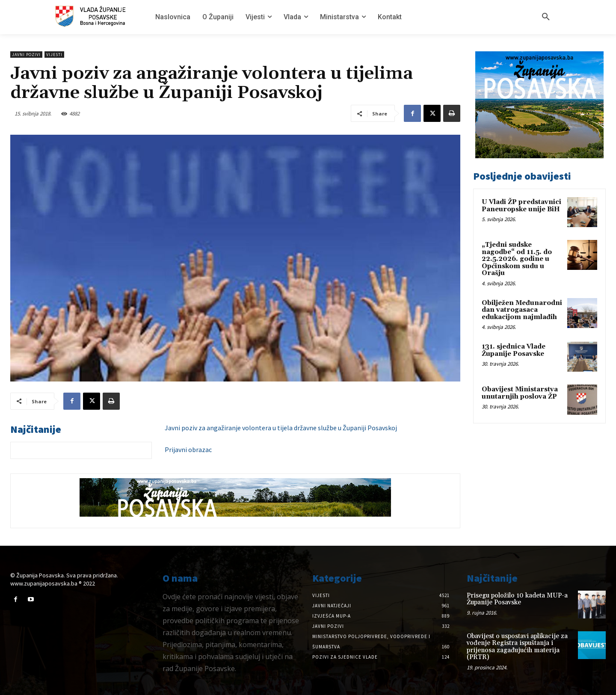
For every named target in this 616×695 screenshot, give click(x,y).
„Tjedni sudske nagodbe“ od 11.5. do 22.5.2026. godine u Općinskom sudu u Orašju (517, 259)
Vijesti (54, 55)
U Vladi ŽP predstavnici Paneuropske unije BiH (521, 206)
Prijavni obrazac (188, 450)
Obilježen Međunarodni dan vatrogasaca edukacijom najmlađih (522, 310)
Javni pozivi (26, 55)
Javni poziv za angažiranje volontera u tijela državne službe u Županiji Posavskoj (281, 428)
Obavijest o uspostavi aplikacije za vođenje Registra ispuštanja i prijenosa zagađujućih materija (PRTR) (517, 647)
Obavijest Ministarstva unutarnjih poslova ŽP (520, 393)
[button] (546, 17)
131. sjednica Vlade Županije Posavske (514, 350)
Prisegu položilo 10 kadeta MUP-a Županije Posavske (517, 599)
